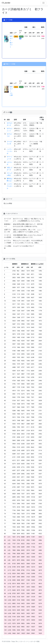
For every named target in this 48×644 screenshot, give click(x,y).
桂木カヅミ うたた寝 (11, 91)
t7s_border (6, 3)
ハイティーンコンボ (10, 151)
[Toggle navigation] (43, 3)
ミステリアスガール (10, 186)
